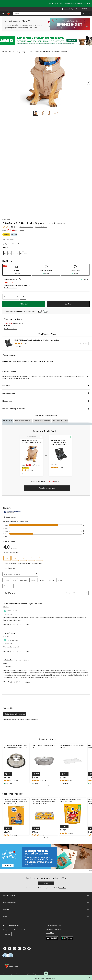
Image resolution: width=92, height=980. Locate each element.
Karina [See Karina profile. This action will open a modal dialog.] (6, 607)
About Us (46, 910)
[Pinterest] (24, 949)
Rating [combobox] (8, 586)
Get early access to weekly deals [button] (45, 978)
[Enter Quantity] (11, 297)
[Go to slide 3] (49, 113)
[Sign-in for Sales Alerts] (11, 244)
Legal (46, 917)
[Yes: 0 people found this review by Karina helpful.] (13, 624)
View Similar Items (41, 227)
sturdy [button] (60, 580)
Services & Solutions (46, 903)
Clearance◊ (6, 235)
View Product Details (26, 227)
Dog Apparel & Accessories (32, 52)
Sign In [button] (46, 883)
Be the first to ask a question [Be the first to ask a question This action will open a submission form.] (15, 714)
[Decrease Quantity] (4, 297)
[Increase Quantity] (17, 297)
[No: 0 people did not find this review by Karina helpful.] (19, 624)
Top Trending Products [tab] (42, 421)
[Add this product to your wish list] (23, 297)
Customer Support (46, 896)
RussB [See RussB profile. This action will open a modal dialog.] (6, 636)
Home (5, 52)
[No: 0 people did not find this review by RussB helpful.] (19, 651)
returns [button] (42, 580)
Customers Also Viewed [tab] (23, 421)
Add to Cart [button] (24, 304)
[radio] (5, 253)
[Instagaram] (15, 949)
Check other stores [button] (11, 288)
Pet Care (12, 52)
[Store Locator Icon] (62, 9)
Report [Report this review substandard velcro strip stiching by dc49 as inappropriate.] (28, 682)
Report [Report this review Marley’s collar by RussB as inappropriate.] (28, 651)
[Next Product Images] (89, 83)
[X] (10, 949)
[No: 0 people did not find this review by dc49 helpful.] (19, 682)
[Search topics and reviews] (20, 574)
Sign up (7, 934)
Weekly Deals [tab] (8, 421)
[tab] (17, 270)
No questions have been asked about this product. (21, 719)
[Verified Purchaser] (11, 611)
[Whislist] (84, 14)
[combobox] (78, 593)
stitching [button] (51, 580)
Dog (19, 52)
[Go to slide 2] (43, 113)
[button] (78, 14)
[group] (31, 468)
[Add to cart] (84, 343)
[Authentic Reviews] (12, 512)
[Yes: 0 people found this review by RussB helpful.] (13, 651)
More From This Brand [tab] (60, 421)
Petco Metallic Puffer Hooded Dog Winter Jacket (29, 223)
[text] (31, 470)
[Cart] (89, 14)
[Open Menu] (3, 14)
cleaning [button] (7, 580)
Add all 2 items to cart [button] (47, 488)
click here (49, 361)
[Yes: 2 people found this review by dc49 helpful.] (13, 682)
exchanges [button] (24, 580)
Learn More (50, 933)
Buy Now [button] (68, 304)
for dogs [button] (34, 580)
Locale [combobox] (19, 586)
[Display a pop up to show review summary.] (18, 781)
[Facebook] (5, 949)
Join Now (63, 888)
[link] (10, 227)
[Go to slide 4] (56, 113)
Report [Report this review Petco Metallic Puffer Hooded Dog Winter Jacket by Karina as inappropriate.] (28, 624)
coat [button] (15, 580)
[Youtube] (19, 949)
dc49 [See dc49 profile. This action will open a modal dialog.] (5, 663)
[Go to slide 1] (36, 113)
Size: (5, 248)
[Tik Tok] (29, 949)
